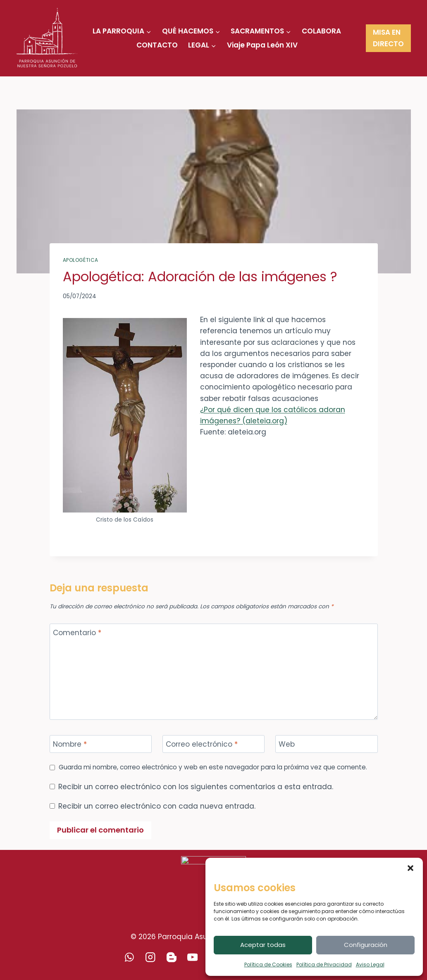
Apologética (81, 260)
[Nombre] (101, 744)
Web (287, 744)
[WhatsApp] (129, 957)
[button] (410, 868)
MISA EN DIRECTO (388, 38)
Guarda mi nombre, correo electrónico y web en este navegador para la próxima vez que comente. (213, 767)
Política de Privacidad (324, 965)
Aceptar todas (263, 945)
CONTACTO (157, 45)
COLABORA (321, 31)
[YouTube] (192, 957)
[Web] (327, 744)
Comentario (77, 633)
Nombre (70, 744)
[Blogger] (171, 957)
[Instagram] (150, 957)
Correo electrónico (202, 744)
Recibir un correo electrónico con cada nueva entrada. (157, 806)
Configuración (366, 945)
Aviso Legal (370, 965)
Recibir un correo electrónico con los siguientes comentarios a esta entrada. (196, 787)
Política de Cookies (268, 965)
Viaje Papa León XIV (262, 45)
